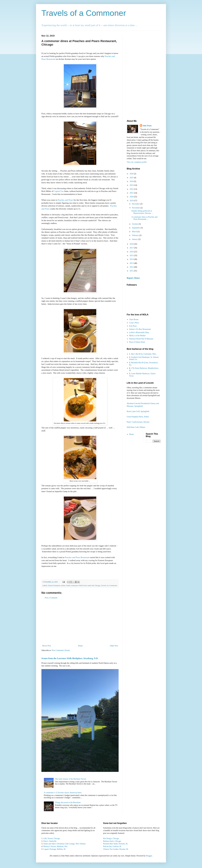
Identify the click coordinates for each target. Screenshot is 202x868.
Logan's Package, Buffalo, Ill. (55, 849)
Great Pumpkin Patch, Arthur (138, 417)
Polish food (83, 586)
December (136, 204)
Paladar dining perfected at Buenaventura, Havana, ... (142, 212)
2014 (132, 259)
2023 (132, 185)
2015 (132, 256)
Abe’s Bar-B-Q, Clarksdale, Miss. (144, 354)
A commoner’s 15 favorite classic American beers (63, 793)
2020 (132, 197)
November (136, 208)
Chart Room (134, 319)
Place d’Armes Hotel (137, 342)
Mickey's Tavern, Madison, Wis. (56, 846)
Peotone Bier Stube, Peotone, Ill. (116, 844)
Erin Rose (133, 326)
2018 (132, 244)
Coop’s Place (134, 323)
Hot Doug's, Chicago (111, 838)
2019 (132, 201)
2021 (132, 193)
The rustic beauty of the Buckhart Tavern (71, 779)
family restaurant (72, 586)
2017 (132, 248)
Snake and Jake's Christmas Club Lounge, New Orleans (64, 844)
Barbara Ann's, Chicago (112, 841)
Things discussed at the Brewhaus (68, 802)
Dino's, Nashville (50, 841)
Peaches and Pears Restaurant (77, 557)
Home (80, 646)
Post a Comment (51, 598)
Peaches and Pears (65, 200)
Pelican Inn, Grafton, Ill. (112, 846)
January (135, 239)
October (135, 224)
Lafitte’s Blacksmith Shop (139, 332)
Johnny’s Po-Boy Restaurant (140, 329)
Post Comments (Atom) (61, 650)
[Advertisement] (80, 622)
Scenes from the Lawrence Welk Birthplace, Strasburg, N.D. (70, 658)
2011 (132, 271)
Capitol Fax (59, 191)
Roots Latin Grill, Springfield (138, 411)
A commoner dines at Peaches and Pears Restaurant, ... (144, 218)
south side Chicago (94, 586)
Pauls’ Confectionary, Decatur (138, 422)
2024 (132, 181)
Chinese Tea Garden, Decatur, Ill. (116, 849)
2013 (132, 263)
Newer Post (47, 646)
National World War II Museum (141, 339)
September (136, 228)
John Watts (147, 126)
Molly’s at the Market (137, 336)
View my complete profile (137, 162)
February (136, 235)
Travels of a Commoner (84, 13)
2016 (132, 252)
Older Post (114, 646)
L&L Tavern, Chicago (52, 838)
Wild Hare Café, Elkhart (136, 427)
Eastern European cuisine (57, 586)
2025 (132, 178)
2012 (132, 267)
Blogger (149, 856)
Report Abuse (133, 278)
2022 (132, 189)
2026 (132, 174)
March (135, 232)
